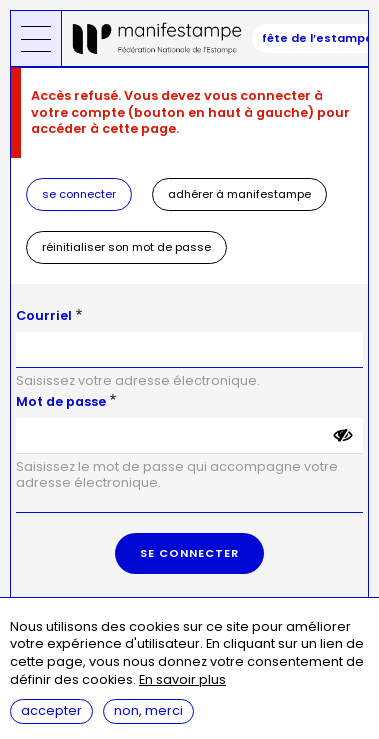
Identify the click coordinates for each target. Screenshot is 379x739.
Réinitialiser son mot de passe (126, 247)
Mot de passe (61, 401)
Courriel (44, 315)
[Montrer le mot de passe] (343, 436)
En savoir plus (182, 680)
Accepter (51, 710)
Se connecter (79, 194)
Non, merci (148, 710)
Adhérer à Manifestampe (239, 194)
